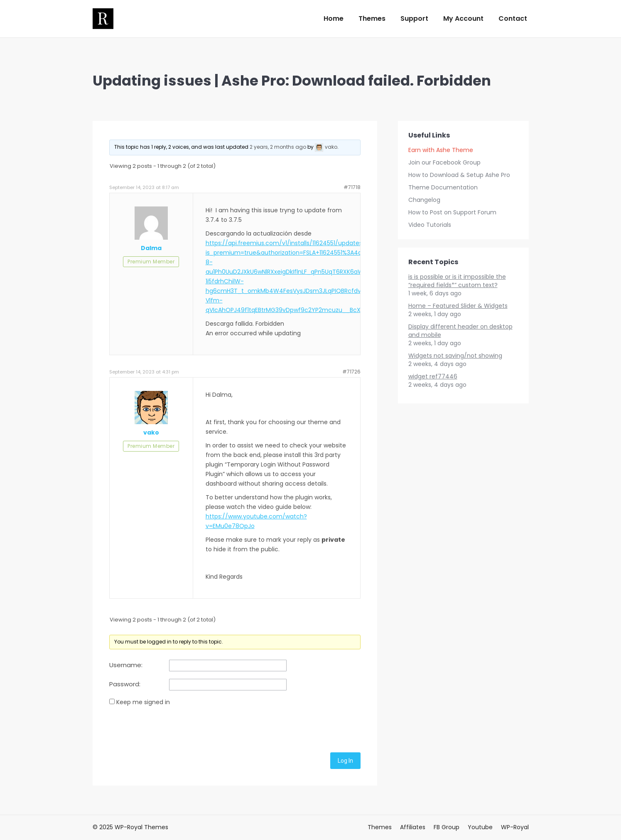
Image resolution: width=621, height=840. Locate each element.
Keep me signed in (143, 702)
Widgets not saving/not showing (455, 356)
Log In (345, 761)
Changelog (424, 200)
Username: (126, 665)
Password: (125, 684)
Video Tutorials (430, 225)
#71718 (352, 187)
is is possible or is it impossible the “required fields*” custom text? (457, 281)
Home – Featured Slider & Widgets (458, 306)
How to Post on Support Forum (452, 212)
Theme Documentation (443, 187)
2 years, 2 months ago (278, 147)
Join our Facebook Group (444, 162)
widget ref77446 (433, 376)
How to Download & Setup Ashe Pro (459, 175)
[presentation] (172, 728)
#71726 (351, 372)
